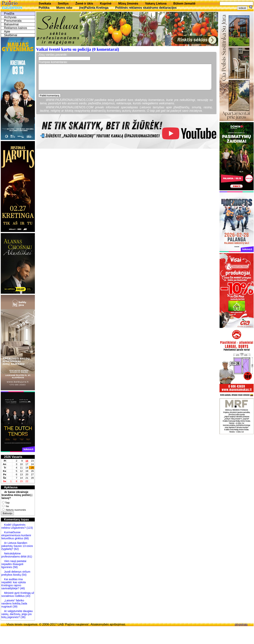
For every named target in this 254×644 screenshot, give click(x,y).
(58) (15, 567)
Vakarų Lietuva (156, 4)
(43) (27, 596)
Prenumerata (13, 21)
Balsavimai (11, 24)
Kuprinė (106, 4)
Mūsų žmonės (128, 4)
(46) (22, 588)
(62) (16, 549)
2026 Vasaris (13, 457)
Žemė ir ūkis (84, 4)
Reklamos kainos (16, 28)
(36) (23, 617)
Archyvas (10, 17)
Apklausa (11, 487)
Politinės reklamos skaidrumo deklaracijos (146, 8)
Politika (44, 8)
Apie (7, 32)
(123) (29, 528)
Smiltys (63, 4)
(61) (29, 557)
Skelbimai (11, 35)
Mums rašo (64, 8)
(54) (24, 575)
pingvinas (241, 624)
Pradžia (9, 14)
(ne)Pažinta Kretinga (94, 8)
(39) (15, 607)
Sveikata (45, 4)
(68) (26, 538)
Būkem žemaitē (184, 4)
